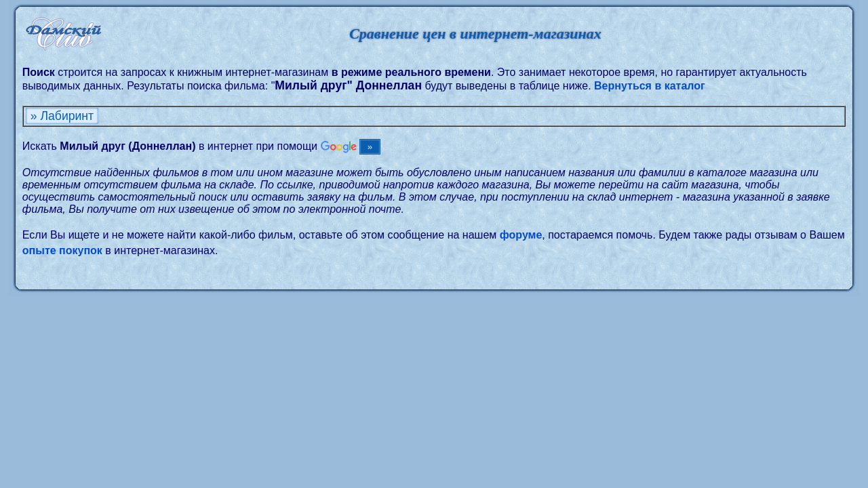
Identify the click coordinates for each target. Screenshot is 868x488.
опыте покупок (62, 250)
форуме (521, 235)
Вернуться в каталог (650, 86)
